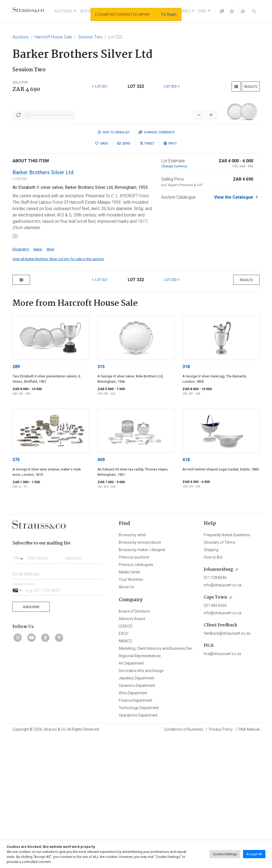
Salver (38, 380)
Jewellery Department (136, 809)
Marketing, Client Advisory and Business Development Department (173, 779)
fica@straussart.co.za (222, 784)
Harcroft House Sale (53, 37)
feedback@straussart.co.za (227, 764)
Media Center (129, 703)
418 (186, 590)
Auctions (21, 37)
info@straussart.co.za (223, 716)
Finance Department (135, 831)
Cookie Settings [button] (225, 854)
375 (16, 590)
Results (251, 87)
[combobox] (19, 687)
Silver (50, 380)
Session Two (90, 37)
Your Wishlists (131, 710)
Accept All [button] (254, 854)
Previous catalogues (136, 695)
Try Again (169, 14)
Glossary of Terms (220, 673)
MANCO (125, 772)
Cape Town (215, 728)
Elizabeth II (21, 380)
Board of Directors (134, 742)
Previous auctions (134, 688)
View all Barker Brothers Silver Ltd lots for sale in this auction (58, 390)
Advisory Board (132, 749)
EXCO (124, 764)
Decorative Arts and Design (141, 801)
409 (101, 590)
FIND (202, 11)
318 (186, 497)
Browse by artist (132, 666)
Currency (157, 263)
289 (16, 497)
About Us (126, 718)
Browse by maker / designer (142, 681)
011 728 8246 (215, 708)
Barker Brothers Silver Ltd (43, 303)
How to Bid (213, 688)
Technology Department (139, 839)
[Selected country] (18, 721)
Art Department (131, 794)
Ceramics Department (137, 816)
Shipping (211, 681)
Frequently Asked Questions (227, 666)
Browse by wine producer (140, 673)
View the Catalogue (234, 328)
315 (101, 497)
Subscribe (31, 738)
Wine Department (133, 824)
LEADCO (126, 757)
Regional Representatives (140, 787)
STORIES (183, 11)
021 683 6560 (215, 736)
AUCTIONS (63, 11)
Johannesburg (218, 700)
